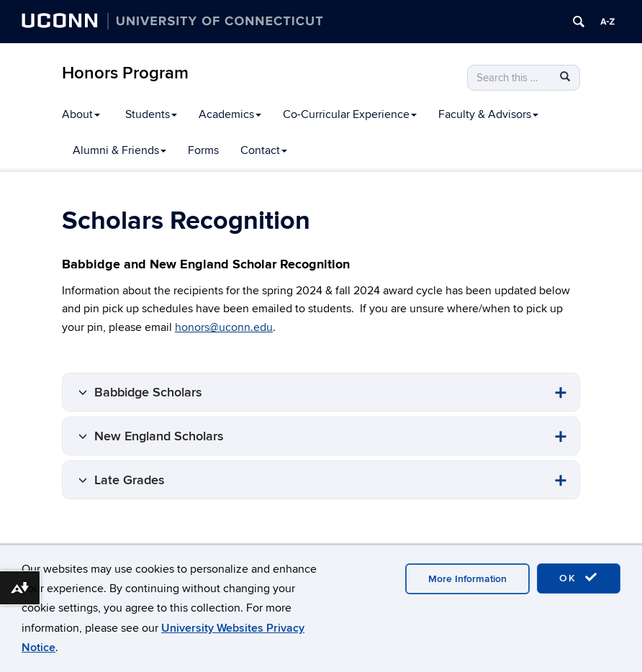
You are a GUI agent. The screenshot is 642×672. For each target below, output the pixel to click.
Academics (230, 114)
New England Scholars (159, 436)
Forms (203, 150)
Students (151, 114)
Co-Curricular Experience (350, 114)
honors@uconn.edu (224, 327)
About (81, 114)
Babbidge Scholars (148, 392)
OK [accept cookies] (579, 578)
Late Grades (130, 480)
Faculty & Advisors (488, 114)
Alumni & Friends (119, 150)
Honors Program (125, 73)
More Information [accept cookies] (467, 579)
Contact (264, 150)
